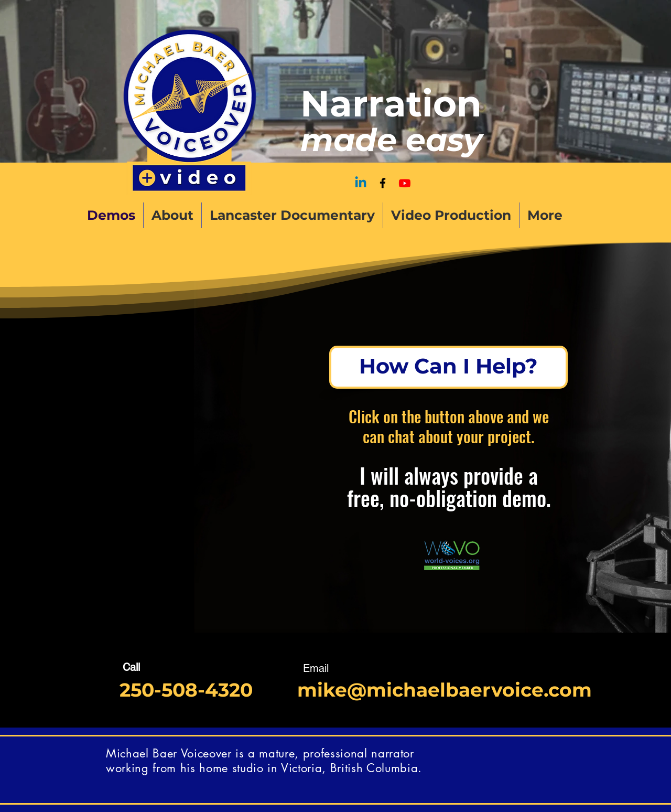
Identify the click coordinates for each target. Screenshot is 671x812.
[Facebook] (383, 183)
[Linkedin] (361, 183)
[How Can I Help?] (448, 367)
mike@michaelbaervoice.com (445, 690)
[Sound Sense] (405, 183)
